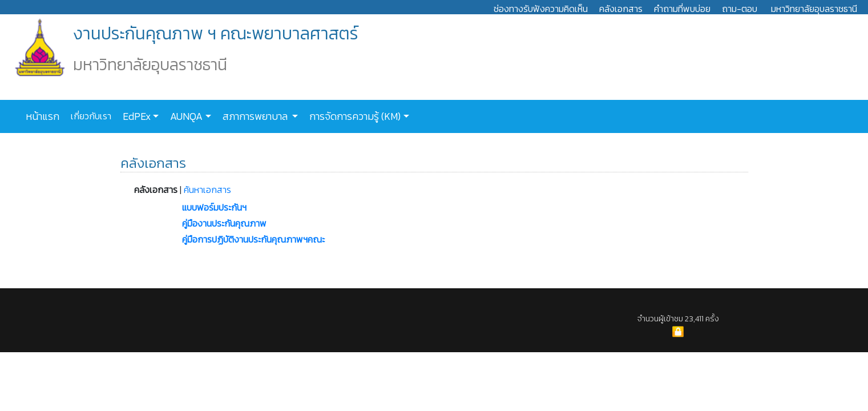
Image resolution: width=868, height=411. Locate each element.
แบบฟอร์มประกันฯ (214, 207)
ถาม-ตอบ (740, 9)
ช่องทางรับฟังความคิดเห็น (541, 9)
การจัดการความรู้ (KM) (354, 116)
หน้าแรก (43, 116)
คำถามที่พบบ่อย (682, 9)
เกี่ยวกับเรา (90, 116)
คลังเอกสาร (621, 9)
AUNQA (185, 116)
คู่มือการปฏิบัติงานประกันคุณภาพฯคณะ (253, 239)
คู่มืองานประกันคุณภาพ (224, 223)
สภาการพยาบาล (255, 116)
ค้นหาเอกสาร (207, 190)
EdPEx (136, 116)
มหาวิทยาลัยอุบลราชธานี (814, 9)
